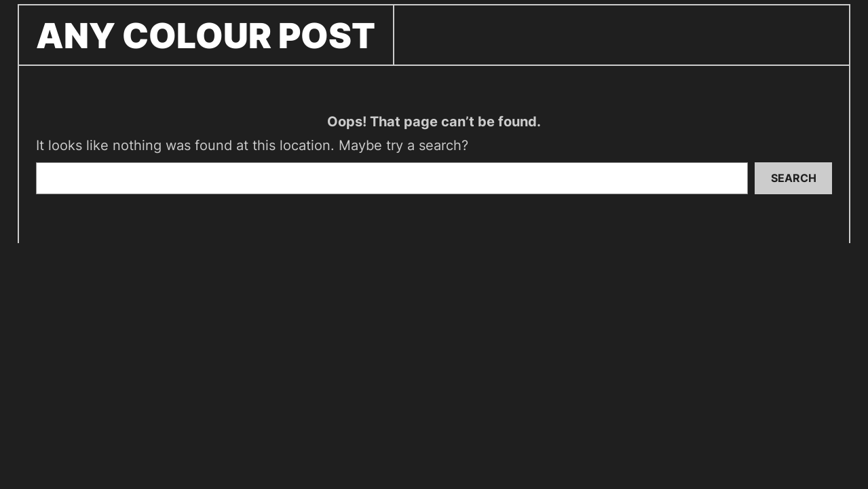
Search (794, 178)
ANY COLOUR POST (206, 35)
